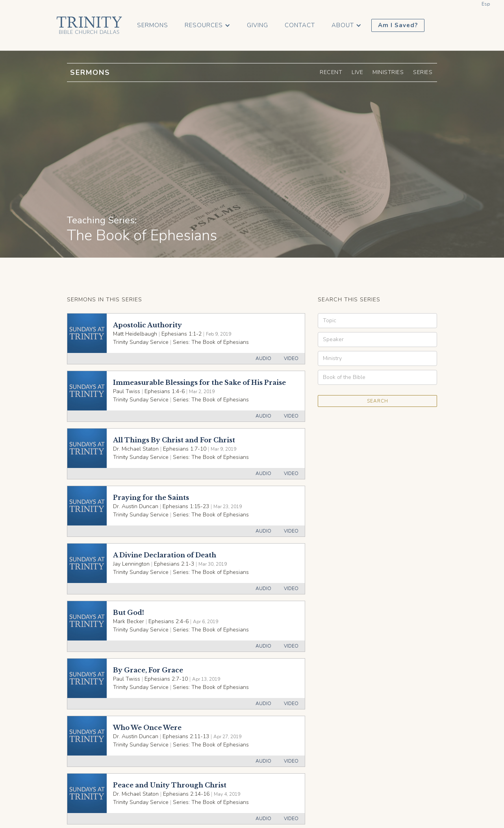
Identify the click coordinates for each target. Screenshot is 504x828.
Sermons (153, 25)
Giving (258, 25)
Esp (486, 4)
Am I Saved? (398, 25)
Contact (300, 25)
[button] (208, 25)
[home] (89, 25)
